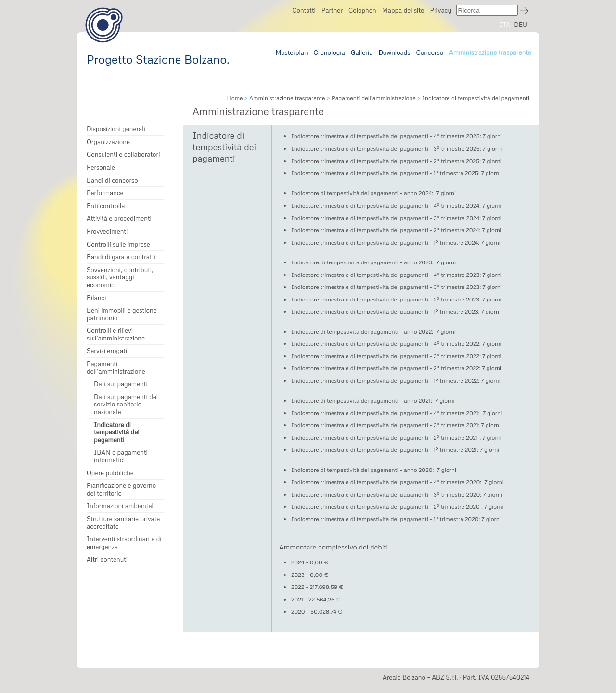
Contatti (304, 10)
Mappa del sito (403, 10)
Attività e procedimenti (119, 218)
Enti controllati (108, 206)
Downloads (394, 52)
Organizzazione (108, 142)
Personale (101, 167)
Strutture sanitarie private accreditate (123, 523)
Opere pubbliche (110, 473)
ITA (505, 25)
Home (235, 98)
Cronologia (329, 52)
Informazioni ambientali (121, 506)
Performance (105, 193)
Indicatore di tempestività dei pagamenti (116, 432)
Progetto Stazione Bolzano (104, 25)
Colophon (362, 10)
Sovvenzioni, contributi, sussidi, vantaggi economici (120, 277)
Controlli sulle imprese (118, 244)
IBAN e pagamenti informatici (121, 456)
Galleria (362, 52)
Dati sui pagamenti (121, 384)
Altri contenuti (107, 559)
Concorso (430, 52)
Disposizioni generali (116, 129)
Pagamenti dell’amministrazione (116, 368)
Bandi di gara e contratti (121, 257)
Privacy (441, 10)
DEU (521, 25)
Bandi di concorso (112, 180)
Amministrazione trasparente (490, 52)
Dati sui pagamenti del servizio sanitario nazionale (126, 405)
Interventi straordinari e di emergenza (124, 543)
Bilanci (96, 298)
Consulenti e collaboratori (123, 154)
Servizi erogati (107, 351)
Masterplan (291, 52)
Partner (332, 10)
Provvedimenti (107, 231)
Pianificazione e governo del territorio (121, 490)
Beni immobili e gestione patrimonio (122, 314)
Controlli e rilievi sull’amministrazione (116, 334)
